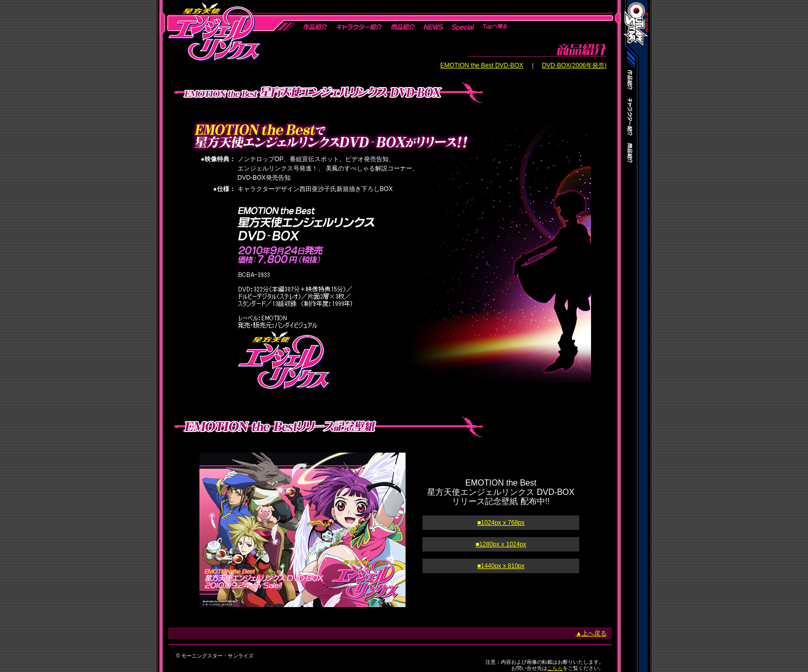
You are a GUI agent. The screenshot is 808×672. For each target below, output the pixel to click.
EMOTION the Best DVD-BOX (482, 65)
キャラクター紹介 (359, 27)
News (433, 27)
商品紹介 (402, 27)
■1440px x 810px (501, 566)
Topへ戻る (494, 27)
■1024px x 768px (501, 523)
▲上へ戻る (591, 633)
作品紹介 (315, 27)
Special (463, 27)
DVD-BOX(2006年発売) (574, 65)
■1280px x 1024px (501, 544)
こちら (555, 668)
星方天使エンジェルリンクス (214, 31)
